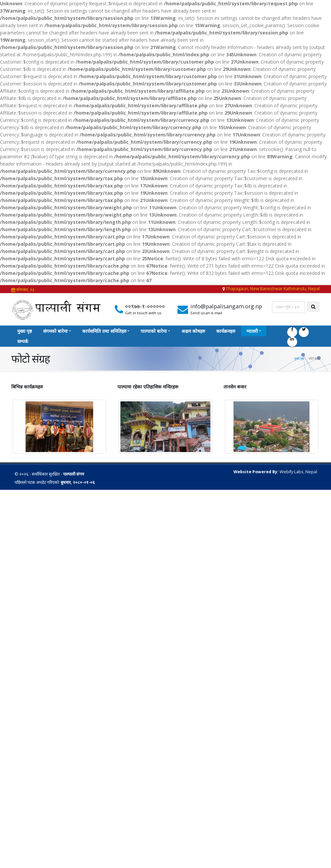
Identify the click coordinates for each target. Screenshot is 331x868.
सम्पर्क (23, 341)
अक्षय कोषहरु (193, 331)
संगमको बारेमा (55, 331)
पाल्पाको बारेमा (154, 331)
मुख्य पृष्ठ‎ (25, 331)
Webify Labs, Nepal (298, 471)
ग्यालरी (252, 331)
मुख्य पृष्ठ (299, 358)
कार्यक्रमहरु (226, 331)
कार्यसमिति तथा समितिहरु (104, 331)
